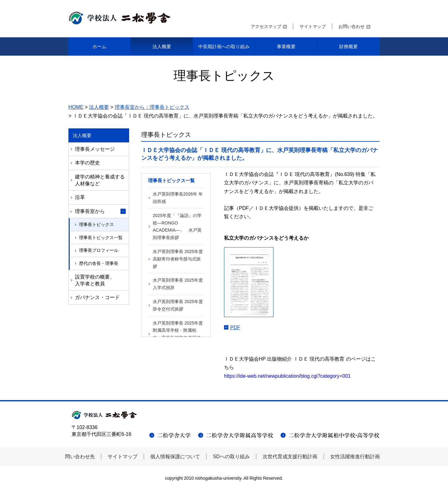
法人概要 (162, 46)
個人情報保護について (175, 457)
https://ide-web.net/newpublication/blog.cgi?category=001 (287, 376)
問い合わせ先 (80, 457)
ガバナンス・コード (97, 297)
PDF (235, 328)
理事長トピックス (96, 224)
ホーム (99, 46)
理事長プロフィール (99, 250)
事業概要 (286, 46)
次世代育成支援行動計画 (290, 457)
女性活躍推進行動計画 (355, 457)
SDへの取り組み (231, 457)
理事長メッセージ (95, 149)
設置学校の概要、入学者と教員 (95, 280)
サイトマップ (313, 26)
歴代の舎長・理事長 (99, 263)
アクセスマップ (266, 26)
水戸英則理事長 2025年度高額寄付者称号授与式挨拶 (178, 259)
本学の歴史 (87, 163)
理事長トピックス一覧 (101, 238)
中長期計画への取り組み (224, 46)
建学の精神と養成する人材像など (100, 180)
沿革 (80, 197)
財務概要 (348, 46)
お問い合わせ (352, 26)
